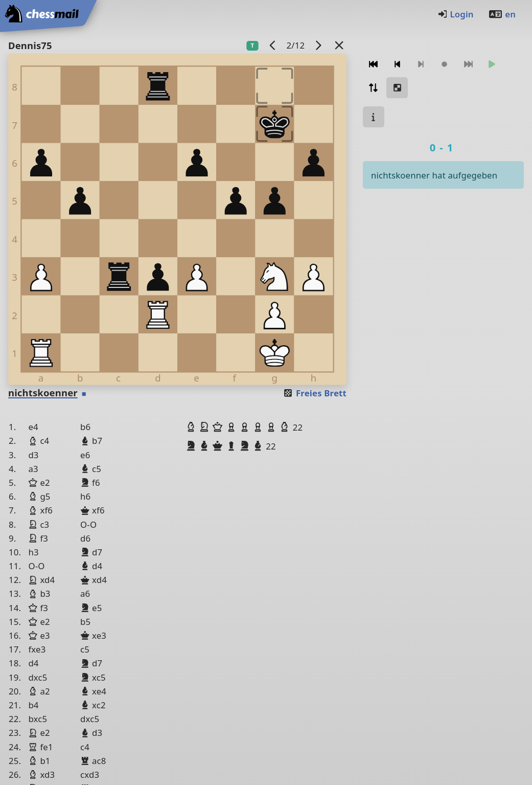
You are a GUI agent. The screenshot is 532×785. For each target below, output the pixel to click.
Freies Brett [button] (315, 393)
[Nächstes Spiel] (318, 45)
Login (456, 14)
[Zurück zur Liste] (339, 45)
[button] (192, 427)
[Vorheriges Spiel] (273, 45)
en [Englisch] (502, 14)
